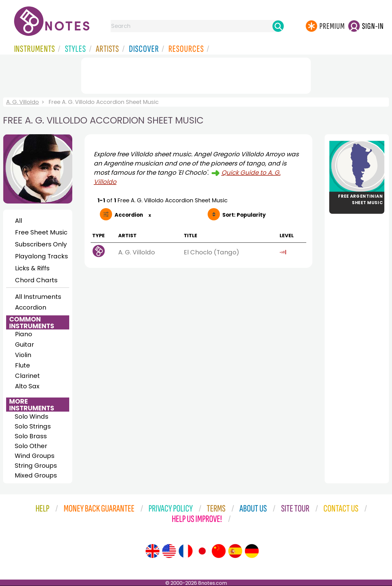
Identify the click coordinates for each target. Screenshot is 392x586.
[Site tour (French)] (186, 551)
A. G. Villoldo (23, 102)
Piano (24, 334)
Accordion (31, 307)
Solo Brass (31, 436)
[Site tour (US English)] (169, 551)
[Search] (278, 26)
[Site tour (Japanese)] (202, 551)
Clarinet (27, 376)
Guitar (24, 344)
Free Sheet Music (41, 232)
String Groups (36, 466)
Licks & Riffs (32, 268)
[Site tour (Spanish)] (235, 551)
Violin (23, 355)
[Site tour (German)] (252, 551)
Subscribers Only (41, 244)
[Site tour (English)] (153, 551)
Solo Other (31, 446)
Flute (23, 365)
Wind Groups (35, 456)
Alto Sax (27, 386)
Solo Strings (33, 426)
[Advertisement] (196, 74)
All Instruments (38, 297)
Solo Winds (32, 417)
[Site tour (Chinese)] (219, 551)
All (19, 221)
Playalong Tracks (41, 256)
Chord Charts (36, 280)
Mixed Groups (36, 475)
